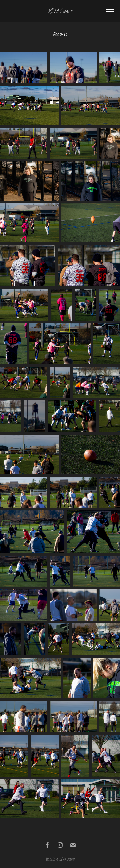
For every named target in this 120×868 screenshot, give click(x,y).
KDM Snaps (60, 11)
